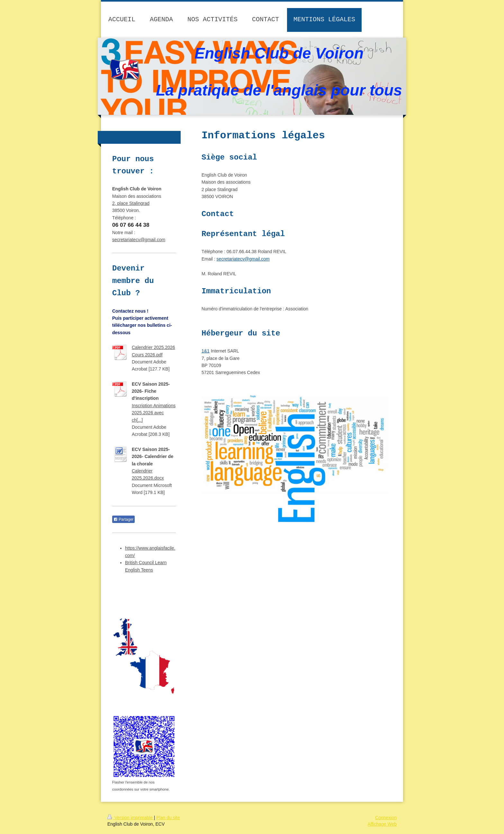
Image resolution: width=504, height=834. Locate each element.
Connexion (386, 818)
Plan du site (168, 818)
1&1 (206, 351)
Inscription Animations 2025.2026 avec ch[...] (154, 413)
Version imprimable (131, 818)
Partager (123, 519)
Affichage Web (382, 824)
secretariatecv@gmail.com (243, 259)
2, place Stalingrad (131, 203)
